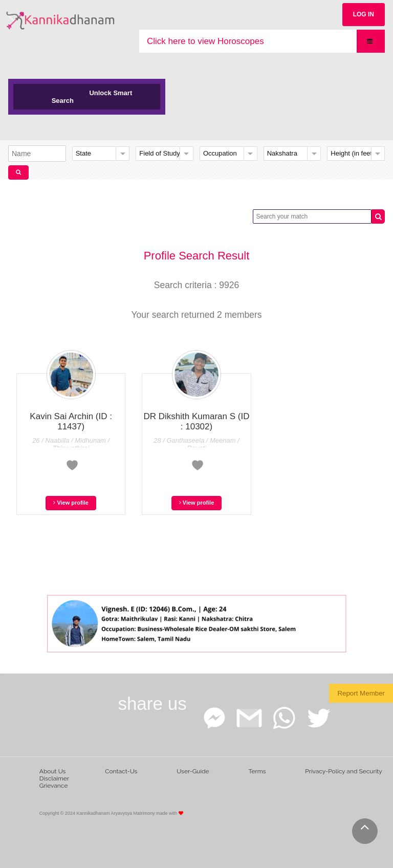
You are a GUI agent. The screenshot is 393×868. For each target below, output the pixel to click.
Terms (257, 771)
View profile (71, 503)
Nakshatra (282, 153)
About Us (53, 771)
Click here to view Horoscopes (205, 41)
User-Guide (193, 771)
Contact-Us (121, 771)
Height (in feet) (352, 153)
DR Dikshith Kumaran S (197, 421)
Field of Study (160, 153)
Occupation (220, 153)
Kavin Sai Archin (71, 421)
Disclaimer (54, 778)
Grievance (54, 786)
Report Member (361, 693)
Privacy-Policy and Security (344, 771)
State (83, 153)
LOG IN (364, 14)
